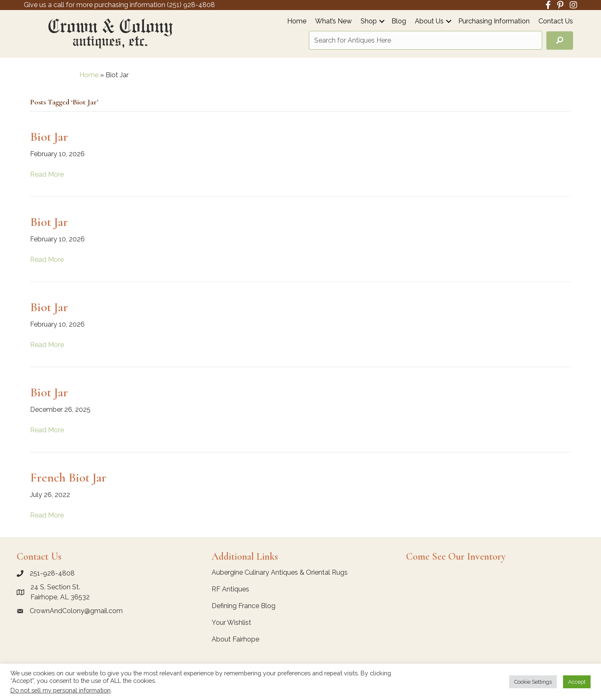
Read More (47, 174)
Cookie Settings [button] (533, 682)
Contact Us (556, 22)
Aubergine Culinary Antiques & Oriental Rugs (280, 572)
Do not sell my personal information (61, 690)
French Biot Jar (68, 478)
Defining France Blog (244, 606)
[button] (382, 21)
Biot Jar (49, 137)
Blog (399, 22)
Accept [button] (577, 682)
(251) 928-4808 (191, 5)
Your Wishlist (231, 623)
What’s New (333, 22)
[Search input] (425, 40)
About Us (429, 22)
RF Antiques (230, 589)
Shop (369, 22)
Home (297, 22)
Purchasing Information (494, 22)
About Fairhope (235, 639)
